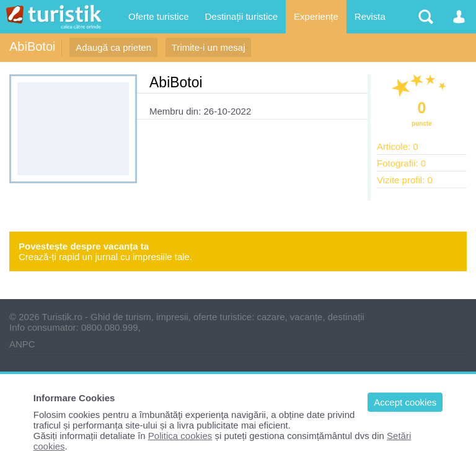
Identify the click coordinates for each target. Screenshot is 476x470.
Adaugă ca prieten (113, 47)
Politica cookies (180, 436)
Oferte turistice (159, 16)
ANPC (22, 344)
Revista (370, 16)
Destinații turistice (242, 16)
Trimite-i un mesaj (209, 47)
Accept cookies (405, 402)
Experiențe (316, 16)
